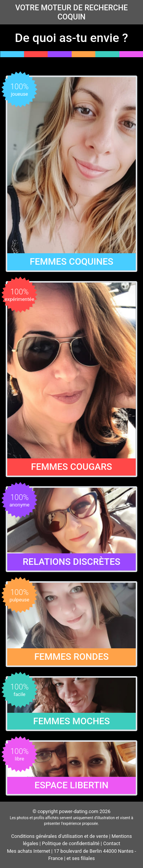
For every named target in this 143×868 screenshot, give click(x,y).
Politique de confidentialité (71, 843)
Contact (112, 843)
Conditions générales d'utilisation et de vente (59, 836)
